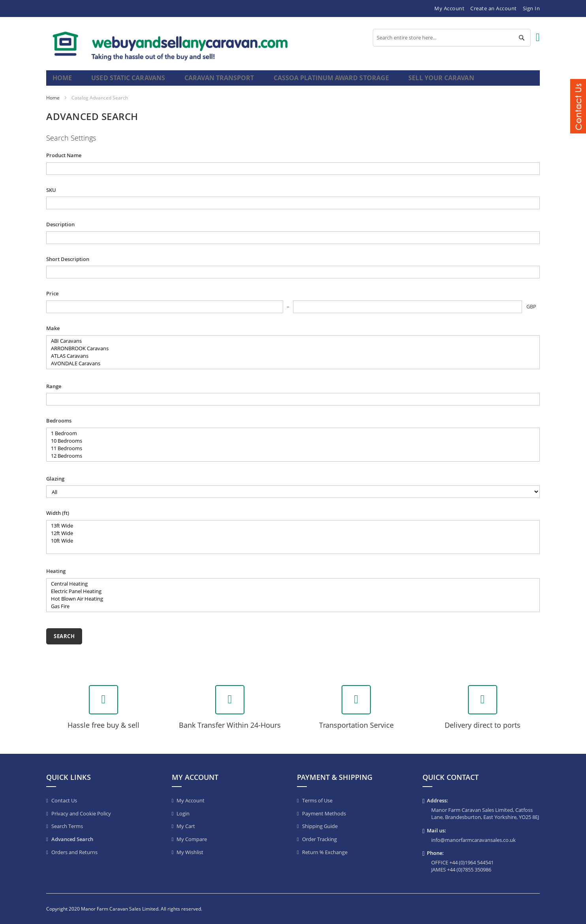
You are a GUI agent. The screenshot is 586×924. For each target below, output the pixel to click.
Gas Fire (293, 613)
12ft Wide (293, 540)
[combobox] (452, 38)
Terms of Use (317, 800)
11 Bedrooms (293, 455)
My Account (449, 8)
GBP (531, 313)
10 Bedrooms (293, 448)
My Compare (192, 839)
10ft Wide (293, 547)
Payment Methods (324, 813)
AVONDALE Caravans (293, 370)
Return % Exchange (325, 852)
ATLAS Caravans (293, 363)
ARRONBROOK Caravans (293, 355)
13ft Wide (293, 532)
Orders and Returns (74, 852)
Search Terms (67, 826)
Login (183, 813)
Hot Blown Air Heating (293, 606)
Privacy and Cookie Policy (81, 813)
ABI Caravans (293, 348)
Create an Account (494, 8)
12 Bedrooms (293, 463)
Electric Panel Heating (293, 598)
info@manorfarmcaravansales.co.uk (473, 840)
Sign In (532, 8)
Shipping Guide (320, 826)
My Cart (186, 826)
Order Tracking (319, 839)
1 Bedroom (293, 440)
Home (63, 81)
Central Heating (293, 591)
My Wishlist (190, 852)
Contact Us (64, 800)
